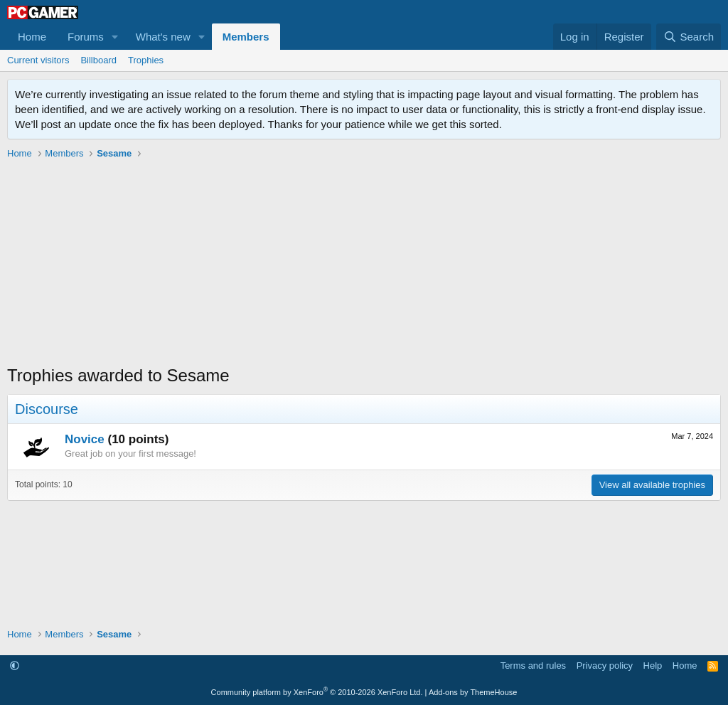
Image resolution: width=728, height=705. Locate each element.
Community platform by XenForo (317, 692)
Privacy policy (605, 666)
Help (653, 666)
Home (32, 37)
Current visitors (38, 60)
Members (246, 37)
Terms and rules (533, 666)
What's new (163, 37)
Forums (86, 37)
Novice (85, 439)
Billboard (98, 60)
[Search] (689, 37)
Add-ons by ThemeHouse (473, 692)
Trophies (146, 60)
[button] (115, 37)
